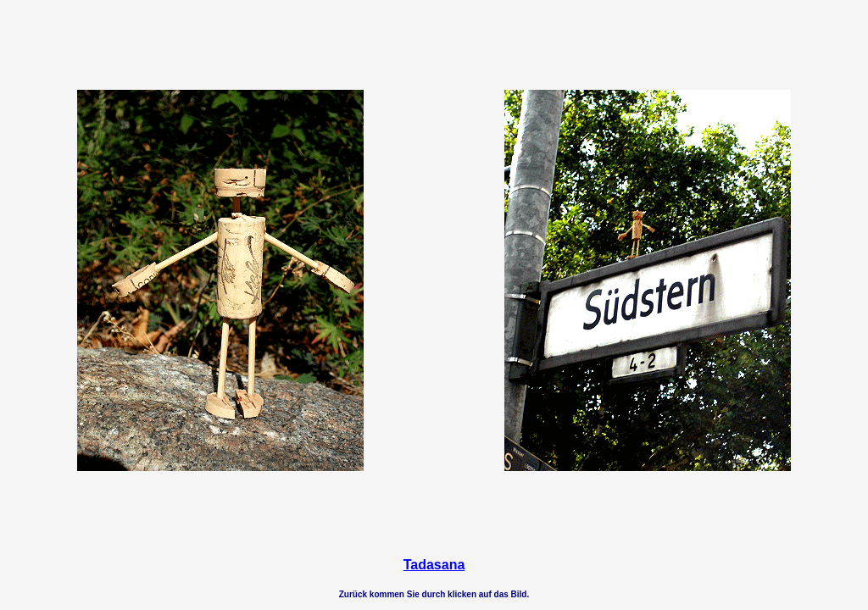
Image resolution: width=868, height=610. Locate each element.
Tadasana (434, 565)
